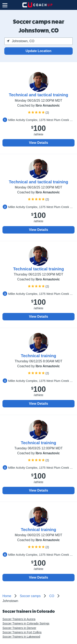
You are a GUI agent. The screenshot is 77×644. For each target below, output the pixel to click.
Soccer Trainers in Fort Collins (22, 632)
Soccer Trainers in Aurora (19, 619)
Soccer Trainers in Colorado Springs (26, 623)
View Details (38, 143)
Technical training (39, 356)
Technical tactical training (38, 269)
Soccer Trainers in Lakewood (21, 637)
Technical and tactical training (38, 95)
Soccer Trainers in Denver (19, 628)
